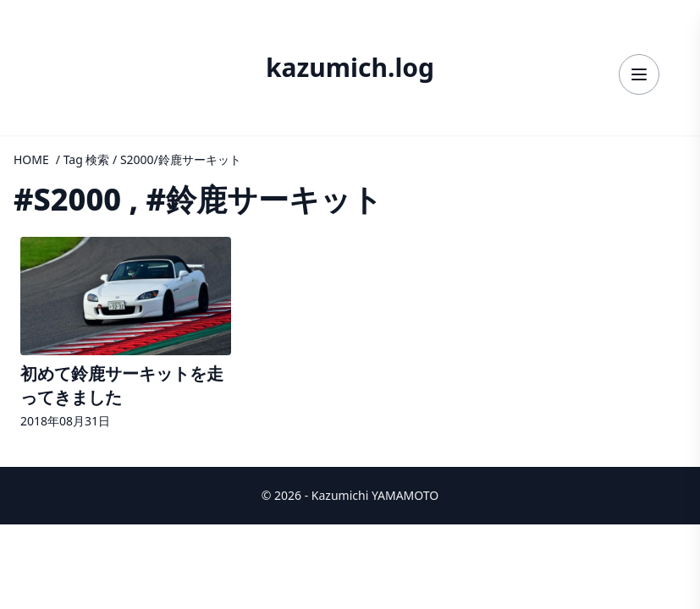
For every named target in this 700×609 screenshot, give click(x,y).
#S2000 (67, 199)
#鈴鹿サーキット (264, 199)
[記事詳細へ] (126, 335)
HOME (31, 159)
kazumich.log (350, 68)
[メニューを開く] (639, 74)
